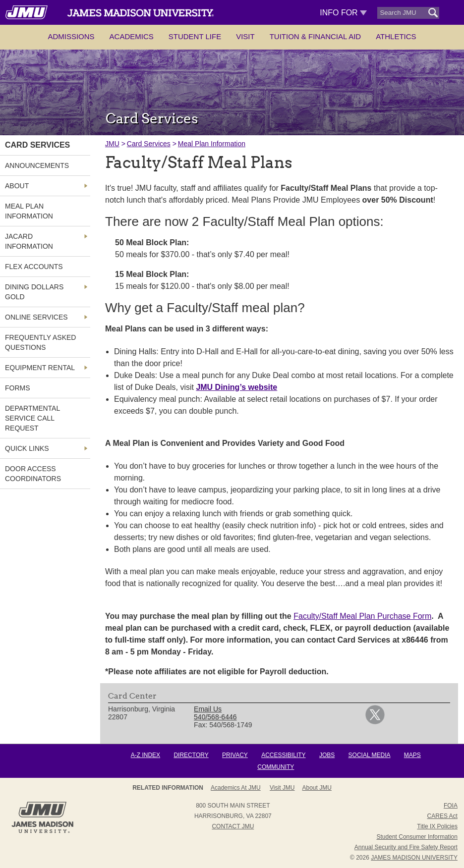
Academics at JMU (236, 788)
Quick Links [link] (27, 448)
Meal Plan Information (212, 144)
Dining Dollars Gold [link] (34, 292)
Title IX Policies (437, 826)
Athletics (396, 36)
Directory (191, 755)
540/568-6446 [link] (215, 717)
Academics (132, 36)
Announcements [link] (37, 165)
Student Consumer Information (417, 837)
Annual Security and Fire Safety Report (406, 847)
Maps (412, 755)
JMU (112, 144)
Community (276, 767)
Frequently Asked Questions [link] (40, 342)
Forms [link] (18, 388)
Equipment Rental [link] (40, 368)
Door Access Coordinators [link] (33, 474)
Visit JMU (282, 788)
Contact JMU (233, 826)
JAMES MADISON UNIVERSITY (414, 858)
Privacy (235, 755)
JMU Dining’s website (236, 387)
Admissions (71, 36)
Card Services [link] (37, 145)
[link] (375, 722)
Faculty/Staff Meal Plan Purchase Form (362, 616)
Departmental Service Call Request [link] (32, 418)
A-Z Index (145, 755)
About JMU (317, 788)
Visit (245, 36)
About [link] (17, 186)
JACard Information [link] (29, 241)
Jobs (327, 755)
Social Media (370, 755)
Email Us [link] (208, 709)
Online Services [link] (36, 317)
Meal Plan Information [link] (29, 211)
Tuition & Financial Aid (315, 36)
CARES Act (442, 816)
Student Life (195, 36)
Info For (343, 13)
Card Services (149, 144)
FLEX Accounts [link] (34, 267)
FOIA (451, 806)
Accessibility (283, 755)
